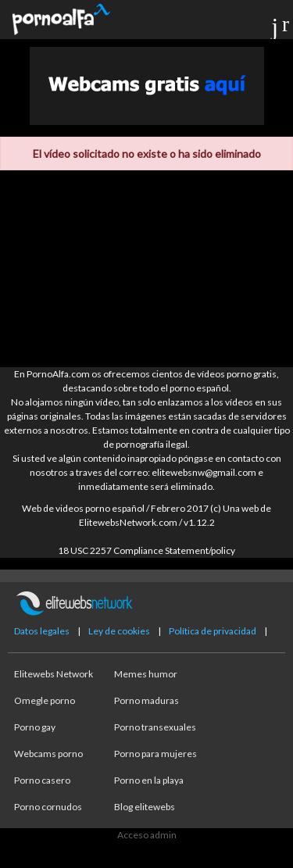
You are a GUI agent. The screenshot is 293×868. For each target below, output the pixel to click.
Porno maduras (146, 700)
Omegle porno (45, 700)
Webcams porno (48, 754)
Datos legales (42, 631)
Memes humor (146, 674)
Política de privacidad (213, 631)
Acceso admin (147, 835)
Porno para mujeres (155, 754)
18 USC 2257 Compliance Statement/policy (146, 550)
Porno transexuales (155, 727)
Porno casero (42, 780)
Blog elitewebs (145, 807)
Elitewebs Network (54, 674)
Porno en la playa (149, 780)
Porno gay (35, 727)
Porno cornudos (48, 807)
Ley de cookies (119, 631)
